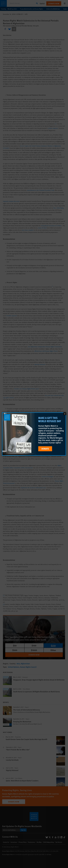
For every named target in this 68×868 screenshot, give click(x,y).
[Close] (65, 414)
